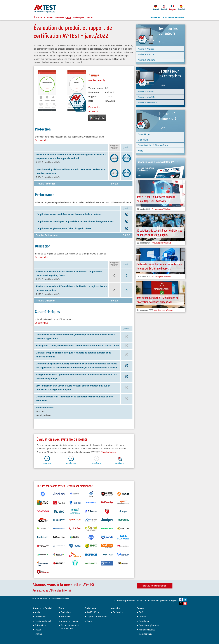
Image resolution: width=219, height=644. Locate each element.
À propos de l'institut (43, 18)
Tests (69, 18)
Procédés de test (43, 621)
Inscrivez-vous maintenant (155, 586)
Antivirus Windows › (147, 60)
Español (181, 7)
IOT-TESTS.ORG (176, 18)
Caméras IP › (144, 140)
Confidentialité (146, 634)
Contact (90, 18)
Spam (90, 621)
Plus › (162, 42)
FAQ (141, 612)
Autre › (141, 151)
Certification (40, 617)
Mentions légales (169, 601)
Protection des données (148, 601)
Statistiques (79, 18)
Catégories (118, 612)
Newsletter (144, 621)
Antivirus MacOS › (147, 54)
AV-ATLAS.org (93, 612)
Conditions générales (125, 601)
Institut (38, 612)
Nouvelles (60, 18)
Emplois (38, 634)
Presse (38, 630)
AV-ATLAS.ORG (158, 18)
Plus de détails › (108, 452)
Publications (40, 625)
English (164, 7)
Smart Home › (145, 134)
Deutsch (156, 7)
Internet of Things (69, 621)
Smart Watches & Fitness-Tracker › (155, 145)
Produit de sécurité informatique (70, 627)
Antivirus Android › (147, 49)
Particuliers (66, 612)
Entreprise (66, 617)
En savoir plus (42, 140)
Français (172, 7)
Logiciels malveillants (97, 617)
